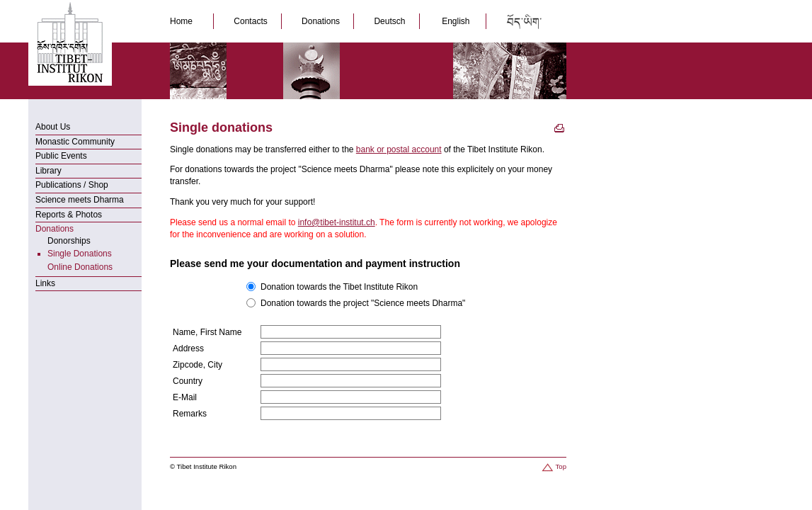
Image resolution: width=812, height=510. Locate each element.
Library (48, 171)
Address (188, 348)
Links (45, 283)
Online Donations (80, 267)
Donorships (69, 241)
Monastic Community (75, 142)
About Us (53, 127)
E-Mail (185, 397)
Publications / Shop (72, 185)
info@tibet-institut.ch (337, 222)
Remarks (190, 414)
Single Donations (80, 254)
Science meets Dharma (80, 200)
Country (188, 381)
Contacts (252, 21)
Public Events (61, 156)
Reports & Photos (69, 215)
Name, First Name (207, 332)
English (456, 21)
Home (185, 21)
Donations (322, 21)
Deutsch (390, 21)
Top (553, 466)
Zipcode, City (198, 365)
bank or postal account (399, 149)
